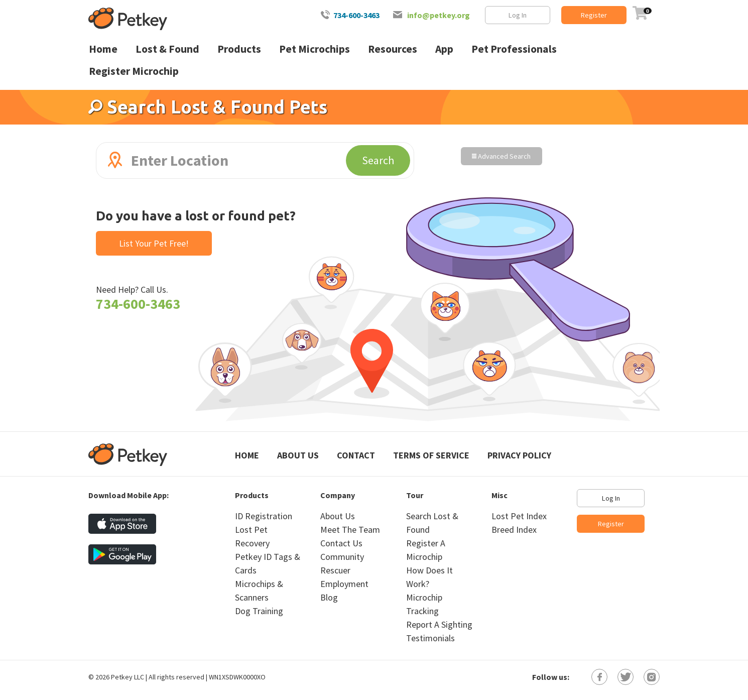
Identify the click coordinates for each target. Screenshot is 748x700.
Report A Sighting (439, 624)
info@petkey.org (439, 15)
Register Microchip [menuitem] (134, 71)
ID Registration (264, 516)
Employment (344, 584)
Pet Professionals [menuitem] (514, 49)
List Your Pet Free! (154, 243)
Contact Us (341, 543)
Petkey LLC (128, 677)
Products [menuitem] (239, 49)
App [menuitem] (444, 49)
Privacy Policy (519, 455)
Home (247, 455)
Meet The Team (350, 530)
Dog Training (259, 611)
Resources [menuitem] (393, 49)
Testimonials (430, 638)
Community (342, 557)
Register (594, 15)
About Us (298, 455)
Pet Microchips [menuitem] (315, 49)
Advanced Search (501, 156)
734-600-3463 (356, 15)
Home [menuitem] (103, 49)
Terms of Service (431, 455)
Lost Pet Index (519, 516)
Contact (356, 455)
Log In (518, 15)
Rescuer (335, 570)
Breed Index (514, 530)
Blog (329, 597)
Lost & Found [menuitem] (167, 49)
